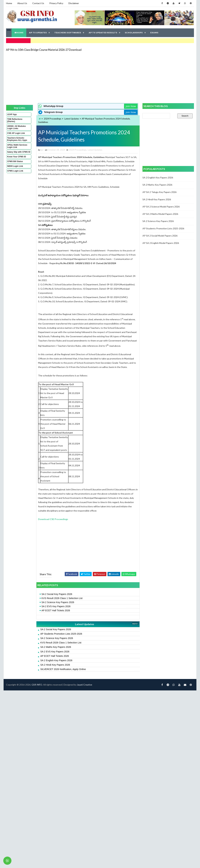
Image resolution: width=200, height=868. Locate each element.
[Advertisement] (76, 77)
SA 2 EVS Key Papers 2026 (56, 606)
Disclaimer (74, 3)
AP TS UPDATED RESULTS (103, 33)
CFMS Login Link (15, 171)
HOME (19, 33)
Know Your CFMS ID (17, 157)
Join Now (131, 106)
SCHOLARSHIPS (134, 33)
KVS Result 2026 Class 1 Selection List (62, 598)
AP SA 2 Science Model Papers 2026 (161, 207)
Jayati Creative (85, 685)
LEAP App (12, 114)
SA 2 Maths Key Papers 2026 (56, 647)
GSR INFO (37, 685)
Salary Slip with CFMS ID (19, 152)
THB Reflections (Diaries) (15, 120)
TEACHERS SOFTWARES (68, 33)
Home (9, 3)
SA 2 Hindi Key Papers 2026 (55, 665)
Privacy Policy (56, 3)
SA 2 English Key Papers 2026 (56, 660)
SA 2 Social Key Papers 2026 (57, 594)
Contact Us (38, 3)
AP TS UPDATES (38, 33)
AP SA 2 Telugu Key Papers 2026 (159, 192)
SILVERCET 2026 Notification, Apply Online (63, 669)
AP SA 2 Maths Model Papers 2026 (160, 214)
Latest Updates (72, 119)
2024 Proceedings (53, 119)
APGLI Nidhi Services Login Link (17, 146)
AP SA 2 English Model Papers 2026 (161, 243)
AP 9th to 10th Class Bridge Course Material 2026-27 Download (44, 50)
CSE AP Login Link (16, 133)
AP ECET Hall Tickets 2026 (56, 610)
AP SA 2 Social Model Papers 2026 (160, 236)
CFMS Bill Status (15, 161)
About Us (22, 3)
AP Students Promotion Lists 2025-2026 (61, 634)
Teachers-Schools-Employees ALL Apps (17, 139)
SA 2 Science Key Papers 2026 (58, 602)
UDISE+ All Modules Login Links (17, 127)
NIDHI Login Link (15, 166)
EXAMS (154, 33)
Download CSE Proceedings (53, 519)
